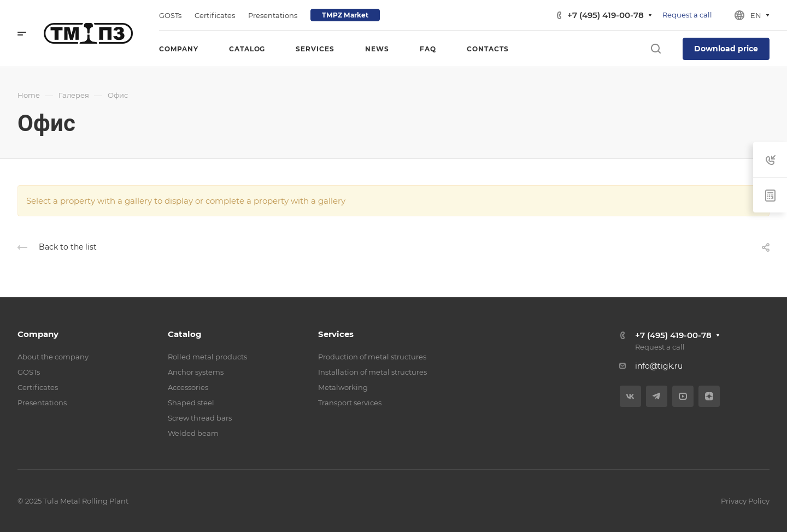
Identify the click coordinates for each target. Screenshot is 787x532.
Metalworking (343, 387)
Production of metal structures (372, 357)
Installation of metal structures (372, 372)
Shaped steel (191, 403)
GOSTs (29, 372)
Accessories (188, 387)
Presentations (42, 403)
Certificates (38, 387)
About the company (53, 357)
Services (336, 334)
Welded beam (193, 433)
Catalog (185, 334)
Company (38, 334)
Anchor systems (196, 372)
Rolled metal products (207, 357)
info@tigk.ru (659, 366)
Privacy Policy (745, 501)
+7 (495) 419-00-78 (606, 15)
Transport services (350, 403)
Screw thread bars (200, 418)
